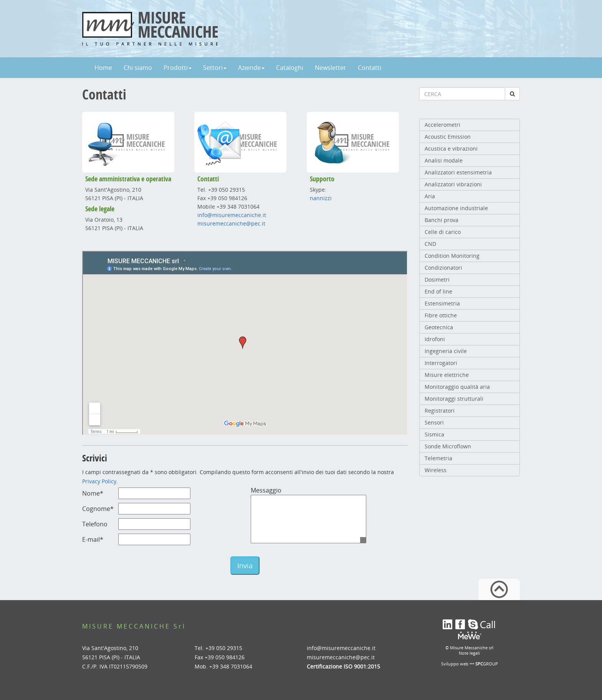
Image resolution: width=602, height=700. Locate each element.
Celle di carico (443, 232)
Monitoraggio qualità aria (457, 387)
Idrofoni (435, 339)
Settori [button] (215, 68)
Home (103, 68)
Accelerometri (442, 125)
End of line (438, 291)
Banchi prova (442, 220)
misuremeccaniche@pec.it (231, 223)
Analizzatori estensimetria (458, 172)
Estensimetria (442, 303)
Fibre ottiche (441, 315)
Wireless (436, 470)
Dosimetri (437, 280)
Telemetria (438, 458)
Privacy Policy (99, 481)
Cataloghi (290, 68)
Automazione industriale (456, 208)
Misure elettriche (447, 375)
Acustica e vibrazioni (451, 148)
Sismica (434, 434)
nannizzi (321, 198)
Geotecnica (439, 327)
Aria (430, 196)
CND (430, 244)
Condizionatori (443, 268)
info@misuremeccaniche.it (232, 215)
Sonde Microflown (448, 446)
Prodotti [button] (178, 68)
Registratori (440, 411)
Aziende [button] (251, 68)
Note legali (469, 653)
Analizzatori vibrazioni (453, 184)
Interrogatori (441, 363)
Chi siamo (138, 68)
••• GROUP (484, 664)
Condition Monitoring (452, 256)
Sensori (434, 422)
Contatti (370, 68)
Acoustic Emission (448, 137)
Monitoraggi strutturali (454, 399)
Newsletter (331, 68)
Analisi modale (444, 160)
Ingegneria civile (446, 351)
